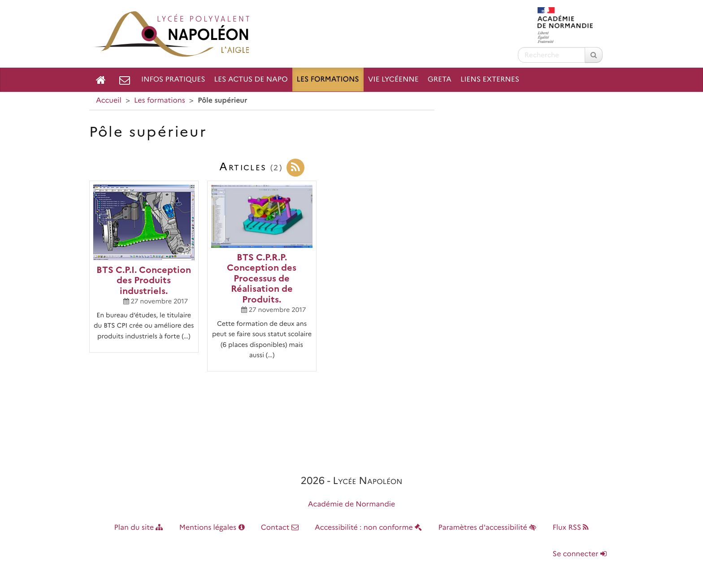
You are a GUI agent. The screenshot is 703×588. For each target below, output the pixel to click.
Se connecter (580, 554)
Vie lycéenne (393, 80)
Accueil (109, 101)
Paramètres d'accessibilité (488, 528)
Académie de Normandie (352, 504)
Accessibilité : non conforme (368, 528)
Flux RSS (571, 528)
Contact (280, 528)
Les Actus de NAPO (251, 80)
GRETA (440, 80)
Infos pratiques (173, 80)
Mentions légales (212, 528)
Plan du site (139, 528)
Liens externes (490, 80)
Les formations (328, 80)
